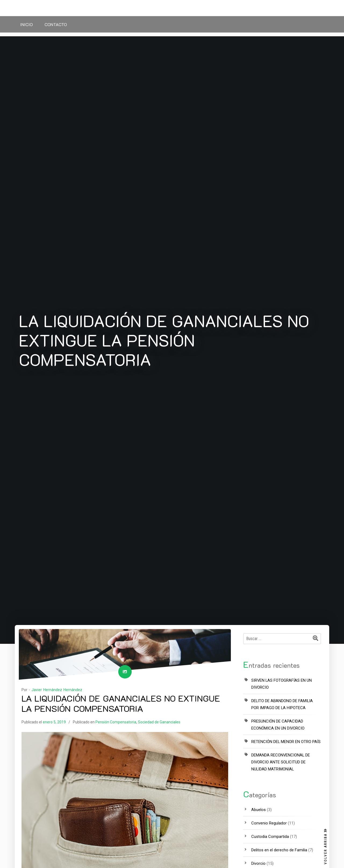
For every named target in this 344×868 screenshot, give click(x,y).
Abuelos (259, 810)
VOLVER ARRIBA (326, 846)
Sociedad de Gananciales (159, 722)
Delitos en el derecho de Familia (279, 850)
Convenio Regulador (269, 823)
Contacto (56, 24)
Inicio (26, 24)
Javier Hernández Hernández (57, 690)
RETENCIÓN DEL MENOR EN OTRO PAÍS (286, 742)
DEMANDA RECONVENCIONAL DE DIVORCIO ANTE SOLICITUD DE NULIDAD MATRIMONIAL (281, 762)
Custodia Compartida (270, 837)
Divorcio (258, 863)
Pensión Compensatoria (116, 722)
